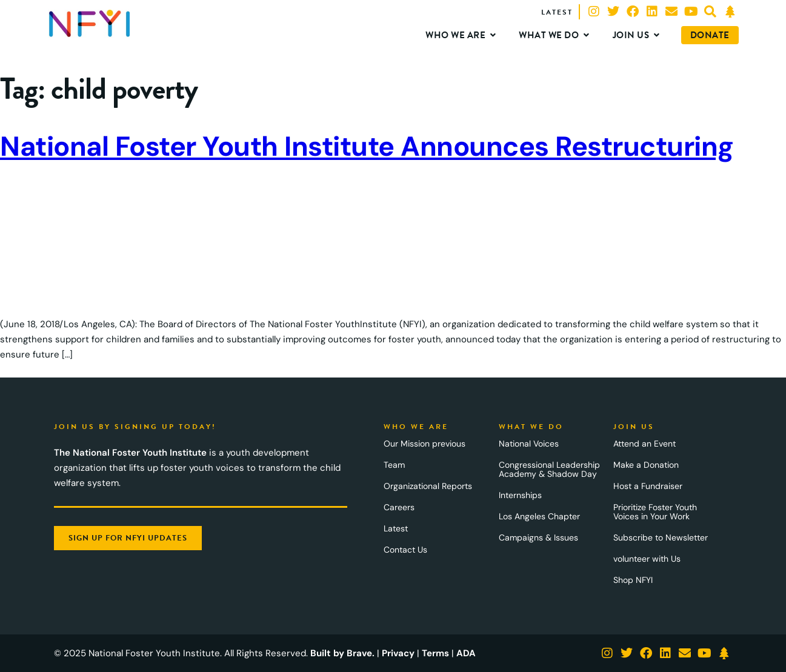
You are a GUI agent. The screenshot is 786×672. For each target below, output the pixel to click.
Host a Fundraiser (648, 486)
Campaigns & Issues (538, 537)
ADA (466, 653)
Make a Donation (646, 465)
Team (394, 465)
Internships (520, 495)
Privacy (398, 653)
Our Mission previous (425, 444)
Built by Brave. (342, 653)
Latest (396, 528)
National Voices (529, 444)
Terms (435, 653)
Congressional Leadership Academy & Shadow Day (549, 469)
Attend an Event (644, 444)
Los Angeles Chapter (539, 516)
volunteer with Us (647, 559)
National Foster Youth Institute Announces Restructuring (367, 146)
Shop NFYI (633, 580)
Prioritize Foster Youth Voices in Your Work (655, 512)
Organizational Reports (428, 486)
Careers (399, 507)
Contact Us (405, 550)
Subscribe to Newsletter (661, 537)
